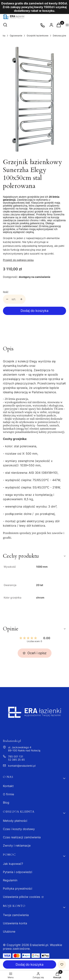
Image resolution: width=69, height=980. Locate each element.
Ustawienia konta (15, 923)
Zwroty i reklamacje (17, 845)
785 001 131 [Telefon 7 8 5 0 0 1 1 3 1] (16, 756)
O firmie (8, 794)
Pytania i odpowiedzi (18, 872)
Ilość (6, 292)
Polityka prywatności (18, 888)
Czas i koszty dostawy (19, 829)
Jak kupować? (13, 864)
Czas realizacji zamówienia (22, 837)
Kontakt (8, 786)
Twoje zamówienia (16, 915)
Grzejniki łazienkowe (38, 36)
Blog (6, 802)
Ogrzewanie (16, 36)
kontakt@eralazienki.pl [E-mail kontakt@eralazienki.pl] (22, 766)
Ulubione (9, 931)
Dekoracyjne (59, 36)
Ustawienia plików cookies (22, 897)
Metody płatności (15, 821)
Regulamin (10, 880)
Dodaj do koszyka (34, 311)
